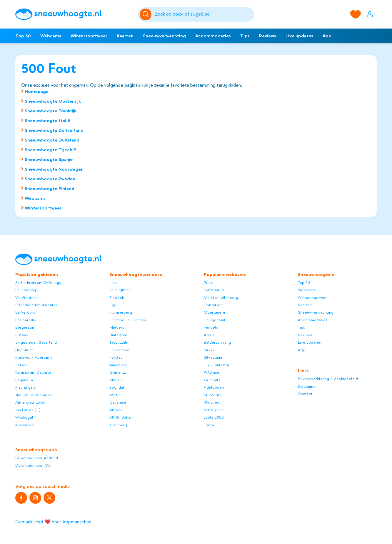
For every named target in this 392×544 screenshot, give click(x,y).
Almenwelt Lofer (30, 402)
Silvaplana (213, 357)
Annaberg (118, 365)
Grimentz (118, 372)
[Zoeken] (203, 14)
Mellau (116, 380)
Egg (113, 305)
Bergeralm (25, 327)
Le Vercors (25, 312)
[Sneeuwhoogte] (74, 14)
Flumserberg (121, 312)
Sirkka (209, 350)
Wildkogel (24, 417)
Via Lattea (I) (28, 410)
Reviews (268, 36)
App (327, 36)
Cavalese (118, 402)
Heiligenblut (215, 320)
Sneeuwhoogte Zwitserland (54, 130)
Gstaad (22, 335)
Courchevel (120, 350)
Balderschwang (217, 342)
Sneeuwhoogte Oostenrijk (53, 101)
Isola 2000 (214, 417)
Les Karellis (26, 320)
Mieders (117, 327)
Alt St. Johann (122, 417)
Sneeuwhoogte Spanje (49, 159)
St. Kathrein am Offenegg (38, 283)
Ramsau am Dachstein (35, 372)
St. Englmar (120, 290)
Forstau (116, 357)
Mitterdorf (213, 410)
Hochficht (24, 350)
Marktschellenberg (221, 298)
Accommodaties (213, 36)
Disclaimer (307, 386)
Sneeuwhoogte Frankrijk (51, 111)
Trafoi (209, 425)
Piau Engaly (26, 387)
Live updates (299, 36)
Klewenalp (25, 425)
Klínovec (212, 402)
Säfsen (21, 365)
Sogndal (117, 387)
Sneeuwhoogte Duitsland (52, 140)
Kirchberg (118, 425)
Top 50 (23, 36)
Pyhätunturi (214, 290)
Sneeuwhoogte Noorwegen (54, 169)
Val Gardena (26, 298)
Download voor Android (37, 458)
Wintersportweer (89, 36)
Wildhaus (212, 372)
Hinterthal (118, 335)
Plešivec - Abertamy (34, 357)
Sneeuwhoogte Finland (50, 189)
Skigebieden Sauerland (36, 342)
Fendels (211, 327)
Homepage (37, 92)
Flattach (117, 298)
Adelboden (214, 387)
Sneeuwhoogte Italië (47, 121)
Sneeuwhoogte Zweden (50, 179)
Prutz (208, 283)
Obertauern (214, 312)
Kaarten (125, 36)
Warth (115, 395)
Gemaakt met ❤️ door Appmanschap (53, 522)
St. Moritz (212, 395)
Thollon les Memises (34, 395)
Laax (113, 283)
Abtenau (117, 410)
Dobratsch (213, 305)
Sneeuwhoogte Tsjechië (50, 150)
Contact (305, 394)
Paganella (24, 380)
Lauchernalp (26, 290)
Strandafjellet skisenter (36, 305)
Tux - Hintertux (217, 365)
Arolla (209, 335)
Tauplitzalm (119, 342)
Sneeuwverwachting (164, 36)
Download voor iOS (33, 465)
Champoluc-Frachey (128, 320)
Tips (245, 36)
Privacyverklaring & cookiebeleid (328, 379)
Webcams (51, 36)
